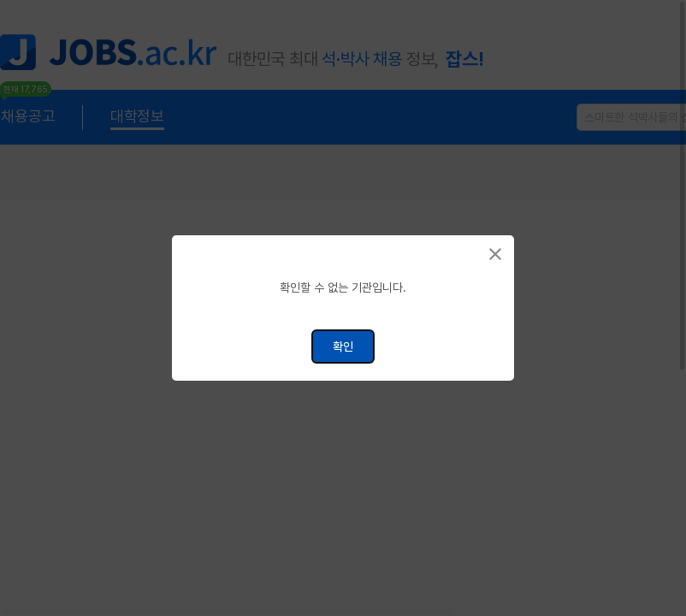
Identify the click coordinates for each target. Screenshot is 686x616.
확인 (343, 346)
